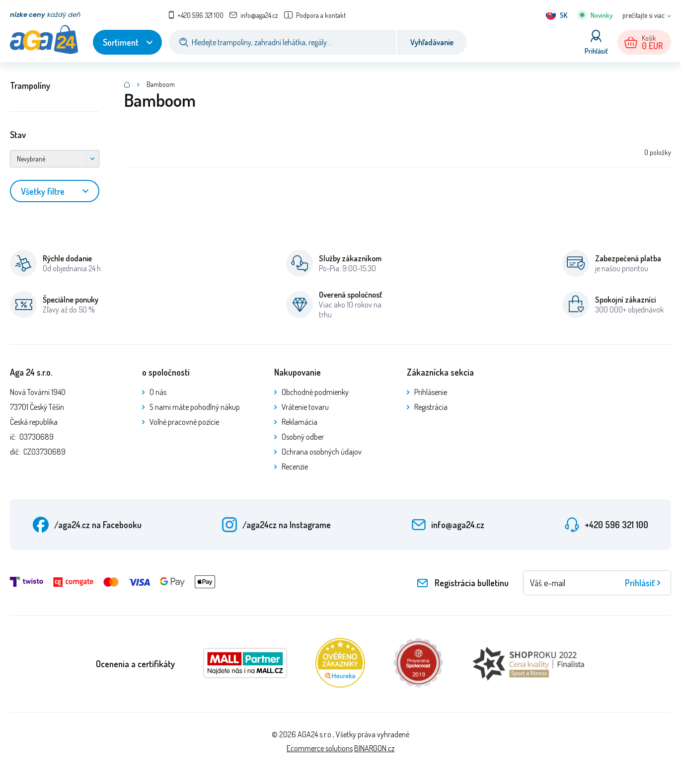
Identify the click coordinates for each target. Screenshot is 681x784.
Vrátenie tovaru (305, 407)
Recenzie (295, 467)
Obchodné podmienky (315, 392)
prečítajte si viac (643, 15)
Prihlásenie (431, 392)
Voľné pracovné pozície (184, 422)
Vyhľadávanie (432, 42)
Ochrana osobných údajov (322, 452)
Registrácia (431, 407)
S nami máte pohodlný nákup (195, 407)
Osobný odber (303, 437)
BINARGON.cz (374, 748)
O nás (158, 392)
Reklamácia (300, 422)
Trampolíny (30, 85)
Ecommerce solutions (320, 748)
